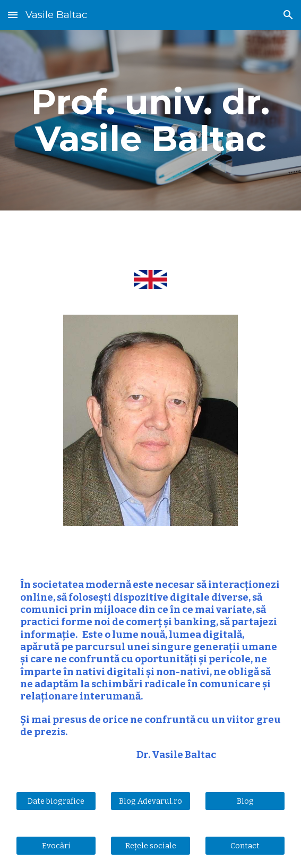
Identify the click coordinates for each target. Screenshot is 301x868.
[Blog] (245, 801)
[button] (13, 15)
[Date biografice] (56, 801)
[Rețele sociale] (150, 845)
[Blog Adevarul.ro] (150, 801)
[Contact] (245, 845)
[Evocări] (56, 845)
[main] (150, 120)
